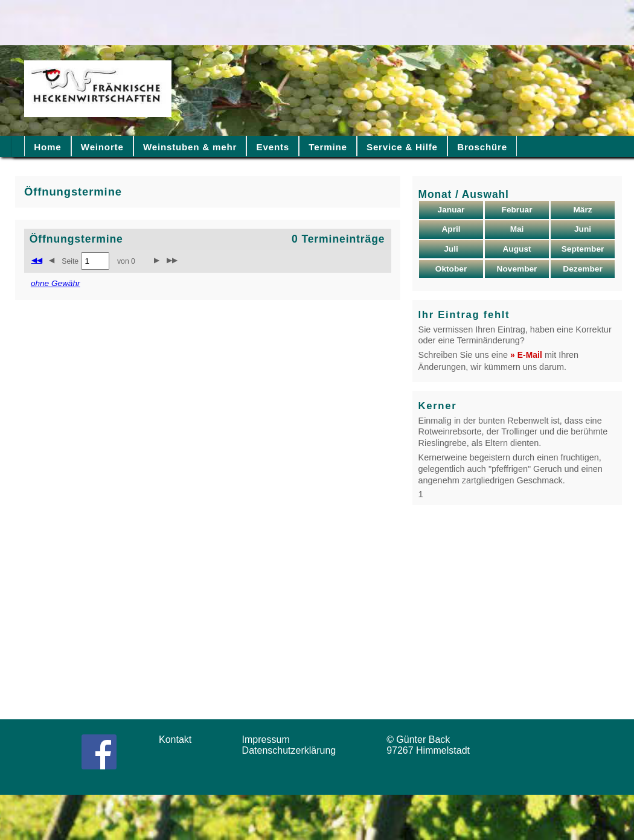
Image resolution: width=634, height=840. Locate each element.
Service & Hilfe (402, 147)
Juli (451, 249)
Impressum (270, 740)
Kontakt (179, 740)
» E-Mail (526, 355)
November (517, 269)
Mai (517, 229)
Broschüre (482, 147)
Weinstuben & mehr (190, 147)
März (582, 210)
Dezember (582, 269)
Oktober (451, 269)
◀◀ (37, 260)
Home (47, 147)
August (517, 249)
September (583, 249)
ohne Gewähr (56, 283)
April (451, 229)
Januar (451, 210)
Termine (328, 147)
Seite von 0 (98, 261)
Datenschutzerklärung (292, 750)
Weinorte (102, 147)
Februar (517, 210)
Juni (583, 229)
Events (273, 147)
